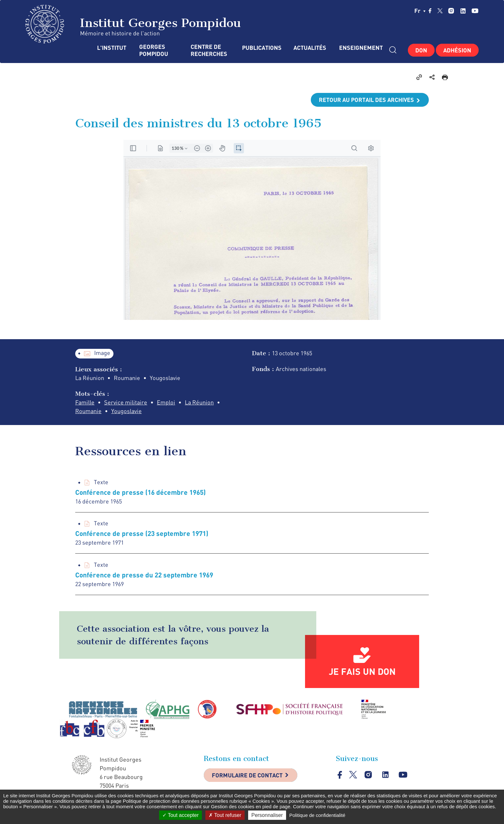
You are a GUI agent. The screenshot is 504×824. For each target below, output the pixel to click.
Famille (85, 402)
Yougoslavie (126, 411)
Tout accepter (180, 815)
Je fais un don (362, 671)
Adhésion (457, 50)
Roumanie (88, 411)
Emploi (166, 402)
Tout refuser (225, 815)
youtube (475, 11)
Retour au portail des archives (366, 100)
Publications (261, 48)
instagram (451, 11)
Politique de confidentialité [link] (317, 815)
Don (421, 50)
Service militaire (126, 402)
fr (420, 11)
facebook (430, 11)
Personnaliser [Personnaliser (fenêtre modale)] (267, 815)
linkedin (463, 11)
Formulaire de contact (247, 775)
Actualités (310, 48)
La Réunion (199, 402)
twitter (440, 11)
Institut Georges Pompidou (133, 24)
